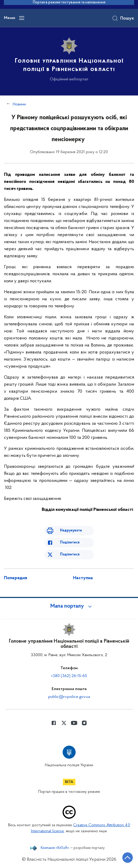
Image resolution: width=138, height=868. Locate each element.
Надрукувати (71, 531)
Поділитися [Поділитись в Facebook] (70, 543)
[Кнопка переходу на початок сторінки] (128, 858)
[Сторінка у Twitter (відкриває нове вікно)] (64, 723)
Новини (19, 104)
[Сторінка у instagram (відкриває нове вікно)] (84, 723)
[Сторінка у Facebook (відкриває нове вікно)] (54, 723)
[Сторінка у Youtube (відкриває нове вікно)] (74, 723)
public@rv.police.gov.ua (69, 697)
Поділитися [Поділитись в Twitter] (70, 555)
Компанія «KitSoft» (55, 848)
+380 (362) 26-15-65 (69, 676)
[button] (69, 606)
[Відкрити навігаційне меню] (22, 18)
